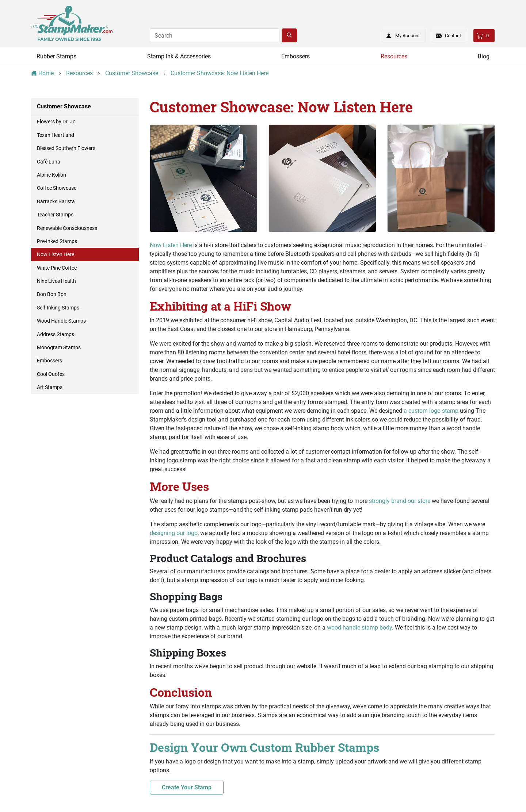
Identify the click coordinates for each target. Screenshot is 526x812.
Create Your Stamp (187, 787)
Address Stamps (56, 334)
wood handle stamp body (359, 628)
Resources (394, 56)
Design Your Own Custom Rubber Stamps (264, 747)
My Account (401, 34)
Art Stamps (50, 387)
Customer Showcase (64, 106)
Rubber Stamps (56, 56)
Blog (484, 56)
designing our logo (174, 533)
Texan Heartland (56, 135)
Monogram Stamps (59, 347)
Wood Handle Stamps (61, 321)
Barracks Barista (56, 201)
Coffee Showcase (57, 188)
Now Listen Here (171, 245)
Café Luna (49, 162)
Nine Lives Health (56, 281)
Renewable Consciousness (67, 228)
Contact (453, 36)
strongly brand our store (400, 501)
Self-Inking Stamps (58, 308)
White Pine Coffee (57, 268)
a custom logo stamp (431, 411)
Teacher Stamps (55, 215)
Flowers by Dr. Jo (56, 122)
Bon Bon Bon (52, 294)
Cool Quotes (51, 374)
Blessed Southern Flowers (66, 148)
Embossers (296, 56)
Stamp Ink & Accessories (179, 56)
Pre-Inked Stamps (57, 241)
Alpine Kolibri (52, 175)
